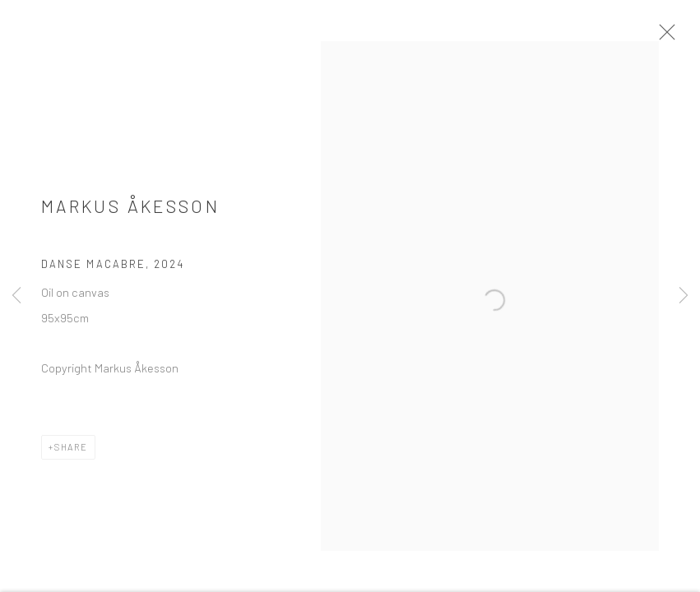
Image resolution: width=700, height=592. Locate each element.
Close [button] (669, 37)
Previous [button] (16, 296)
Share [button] (71, 452)
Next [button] (684, 296)
